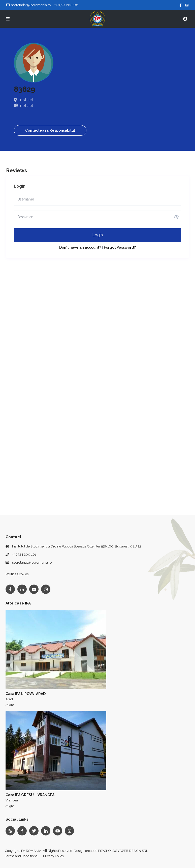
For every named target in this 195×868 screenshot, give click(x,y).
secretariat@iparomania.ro (32, 562)
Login (97, 235)
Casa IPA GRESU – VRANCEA (30, 795)
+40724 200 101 (24, 554)
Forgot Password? (120, 247)
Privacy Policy (54, 856)
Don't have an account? (80, 247)
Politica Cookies (17, 574)
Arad (9, 699)
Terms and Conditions (21, 856)
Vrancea (12, 800)
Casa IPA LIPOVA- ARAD (26, 694)
